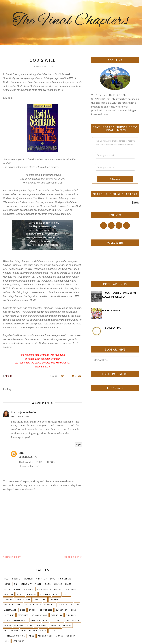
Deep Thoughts (12, 579)
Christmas (41, 579)
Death (56, 594)
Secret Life (55, 631)
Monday (67, 625)
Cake (73, 610)
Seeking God (40, 600)
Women (60, 636)
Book (48, 584)
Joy (77, 605)
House (8, 625)
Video (31, 636)
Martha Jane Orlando (23, 412)
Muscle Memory (29, 631)
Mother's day (11, 631)
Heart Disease (73, 620)
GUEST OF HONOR (111, 310)
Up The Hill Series (13, 605)
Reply (78, 445)
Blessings (45, 594)
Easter (66, 594)
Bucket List (62, 610)
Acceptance (10, 610)
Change (58, 584)
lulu (21, 453)
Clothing (9, 615)
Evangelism (57, 615)
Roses (43, 631)
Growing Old (65, 605)
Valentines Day (33, 605)
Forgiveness (65, 579)
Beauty (20, 594)
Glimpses (35, 620)
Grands (8, 600)
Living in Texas (23, 600)
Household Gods (23, 625)
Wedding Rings (45, 636)
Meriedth (55, 625)
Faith (7, 589)
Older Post (72, 557)
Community (26, 584)
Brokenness (46, 610)
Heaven (17, 589)
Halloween (57, 620)
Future (58, 589)
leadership (18, 641)
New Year (9, 594)
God (45, 620)
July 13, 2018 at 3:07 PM (20, 416)
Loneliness (71, 589)
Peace (68, 584)
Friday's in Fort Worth (16, 620)
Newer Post (13, 557)
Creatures (23, 615)
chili (7, 641)
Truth (38, 584)
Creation (28, 579)
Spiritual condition (15, 636)
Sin (15, 584)
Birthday (32, 594)
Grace (7, 584)
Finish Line (71, 615)
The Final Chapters (71, 21)
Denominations (39, 615)
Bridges (33, 610)
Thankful (55, 600)
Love (53, 579)
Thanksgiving (44, 589)
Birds (23, 610)
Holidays (29, 589)
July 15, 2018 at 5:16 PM (28, 457)
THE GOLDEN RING (112, 328)
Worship (71, 636)
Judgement (41, 625)
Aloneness (50, 605)
